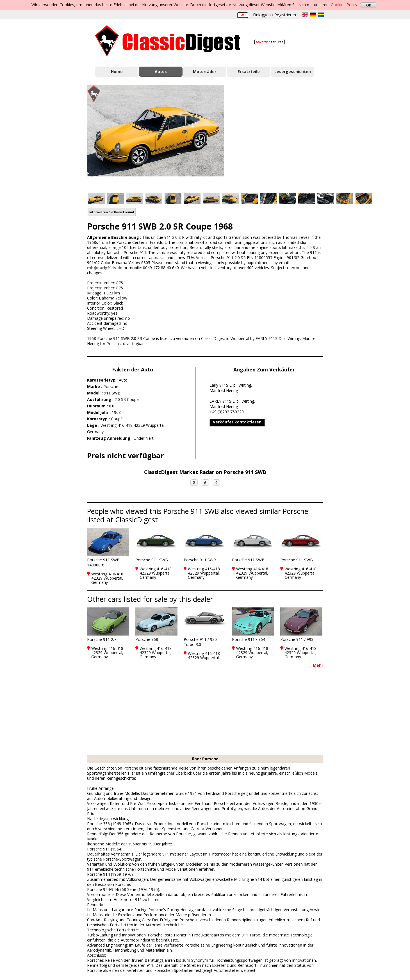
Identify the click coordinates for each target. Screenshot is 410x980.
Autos (161, 72)
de (313, 15)
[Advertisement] (280, 136)
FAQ (243, 15)
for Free (270, 42)
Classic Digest (168, 41)
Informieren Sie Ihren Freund (112, 212)
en (305, 15)
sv (321, 15)
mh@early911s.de (105, 268)
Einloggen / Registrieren (275, 15)
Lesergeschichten (293, 72)
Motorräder (205, 72)
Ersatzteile (249, 72)
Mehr (318, 665)
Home (117, 72)
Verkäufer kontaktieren (237, 422)
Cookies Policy (344, 5)
